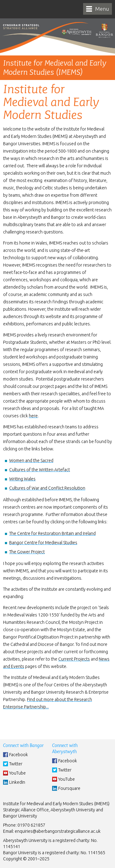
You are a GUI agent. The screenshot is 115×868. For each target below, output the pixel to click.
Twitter (16, 764)
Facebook (19, 755)
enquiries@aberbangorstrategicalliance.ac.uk (58, 831)
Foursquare (69, 788)
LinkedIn (17, 782)
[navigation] (98, 9)
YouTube (17, 773)
